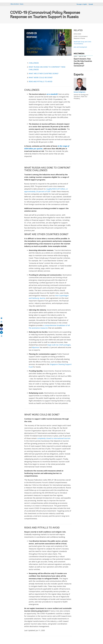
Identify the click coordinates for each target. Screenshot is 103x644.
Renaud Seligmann (80, 92)
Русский (91, 4)
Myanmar (36, 347)
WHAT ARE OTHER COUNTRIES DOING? (44, 73)
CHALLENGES (34, 63)
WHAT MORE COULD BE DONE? (41, 77)
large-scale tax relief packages (59, 345)
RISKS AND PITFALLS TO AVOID (41, 81)
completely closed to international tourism (54, 438)
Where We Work (15, 4)
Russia (22, 4)
